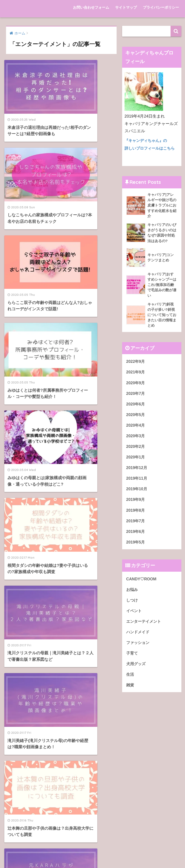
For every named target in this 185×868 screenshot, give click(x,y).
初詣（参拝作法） (28, 818)
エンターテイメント (145, 626)
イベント (134, 615)
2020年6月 (136, 406)
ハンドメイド (139, 637)
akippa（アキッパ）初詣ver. (37, 752)
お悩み (132, 594)
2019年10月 (137, 492)
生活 (130, 680)
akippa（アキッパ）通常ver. (37, 763)
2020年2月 (136, 449)
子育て (132, 658)
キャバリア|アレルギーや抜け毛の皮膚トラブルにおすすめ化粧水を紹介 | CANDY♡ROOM (135, 760)
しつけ (132, 605)
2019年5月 (136, 546)
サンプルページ (26, 796)
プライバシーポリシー (161, 7)
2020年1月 (136, 460)
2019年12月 (137, 471)
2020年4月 (136, 427)
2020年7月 (136, 395)
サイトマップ (126, 7)
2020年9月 (136, 384)
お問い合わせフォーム (91, 7)
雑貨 (130, 691)
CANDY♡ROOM (142, 583)
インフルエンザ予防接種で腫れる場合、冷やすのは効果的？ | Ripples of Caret (136, 810)
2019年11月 (137, 481)
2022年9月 (136, 363)
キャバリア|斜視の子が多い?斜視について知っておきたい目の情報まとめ (136, 774)
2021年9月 (136, 374)
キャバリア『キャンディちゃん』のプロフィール (138, 751)
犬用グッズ (136, 669)
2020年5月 (136, 417)
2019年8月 (136, 514)
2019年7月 (136, 525)
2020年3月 (136, 438)
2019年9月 (136, 503)
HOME (93, 844)
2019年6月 (136, 535)
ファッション (139, 648)
